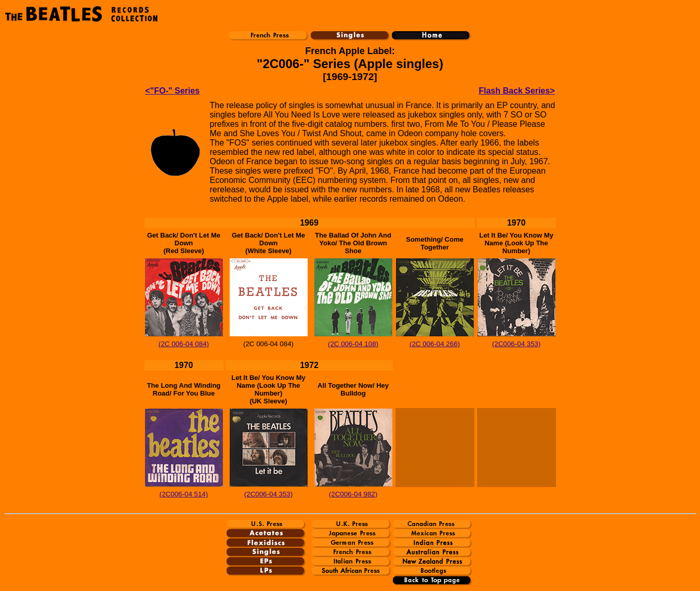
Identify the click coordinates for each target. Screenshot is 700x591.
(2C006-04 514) (184, 494)
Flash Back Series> (517, 91)
